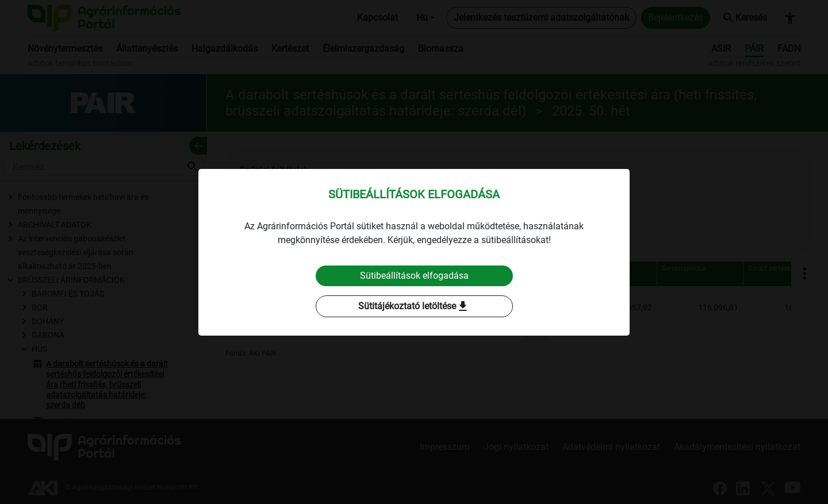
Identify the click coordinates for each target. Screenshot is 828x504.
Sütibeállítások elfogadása (414, 276)
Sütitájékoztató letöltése (414, 306)
